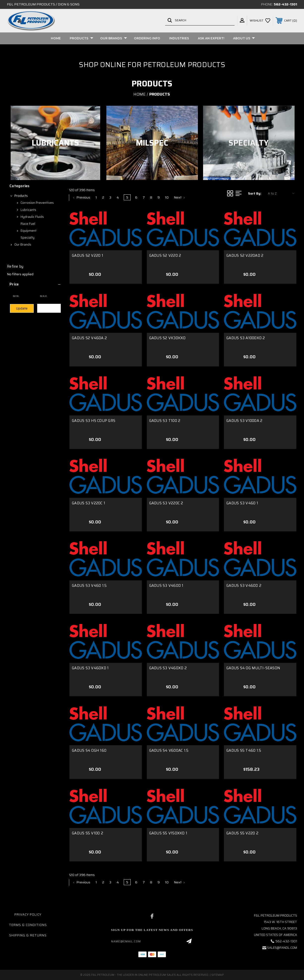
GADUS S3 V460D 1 (166, 586)
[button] (35, 284)
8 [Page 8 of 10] (151, 197)
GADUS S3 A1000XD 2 (246, 338)
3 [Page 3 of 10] (110, 197)
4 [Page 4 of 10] (118, 197)
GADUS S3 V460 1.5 (89, 586)
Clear (49, 308)
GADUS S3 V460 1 (242, 503)
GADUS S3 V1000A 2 (244, 421)
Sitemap (218, 975)
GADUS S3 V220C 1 (89, 503)
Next (179, 197)
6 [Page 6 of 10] (136, 197)
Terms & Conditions (28, 925)
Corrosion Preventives (37, 203)
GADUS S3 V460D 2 (244, 586)
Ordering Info (147, 38)
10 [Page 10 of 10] (167, 197)
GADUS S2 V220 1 (88, 256)
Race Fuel (28, 224)
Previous (82, 197)
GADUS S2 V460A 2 (89, 338)
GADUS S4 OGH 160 (89, 750)
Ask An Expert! (211, 38)
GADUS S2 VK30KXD (167, 338)
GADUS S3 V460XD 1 (90, 668)
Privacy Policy (28, 915)
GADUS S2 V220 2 (165, 256)
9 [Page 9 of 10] (159, 197)
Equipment (29, 231)
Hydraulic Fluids (32, 217)
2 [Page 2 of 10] (103, 197)
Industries (179, 38)
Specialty (28, 238)
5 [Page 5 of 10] (127, 197)
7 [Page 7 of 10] (144, 197)
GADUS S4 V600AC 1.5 (169, 750)
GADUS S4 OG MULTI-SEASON (253, 668)
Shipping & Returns (28, 935)
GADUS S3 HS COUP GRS (94, 421)
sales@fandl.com (282, 948)
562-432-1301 (285, 4)
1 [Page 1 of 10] (96, 197)
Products (81, 39)
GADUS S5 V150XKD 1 (168, 833)
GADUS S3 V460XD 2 (168, 668)
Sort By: (255, 193)
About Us (244, 39)
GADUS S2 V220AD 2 (245, 256)
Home (56, 38)
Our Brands (114, 39)
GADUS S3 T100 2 (165, 421)
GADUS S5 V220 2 (242, 833)
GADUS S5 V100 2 (88, 833)
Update (22, 308)
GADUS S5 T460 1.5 (244, 750)
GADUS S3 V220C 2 (166, 503)
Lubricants (28, 210)
